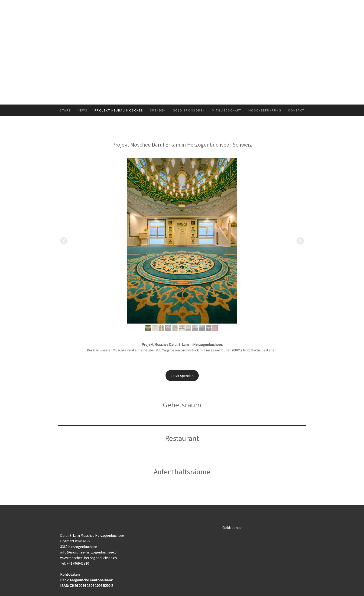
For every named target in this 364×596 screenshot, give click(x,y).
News (83, 110)
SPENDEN (158, 110)
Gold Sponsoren (189, 110)
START (65, 110)
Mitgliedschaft (227, 110)
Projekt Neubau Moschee (119, 110)
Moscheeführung (265, 110)
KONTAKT (296, 110)
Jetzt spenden (182, 376)
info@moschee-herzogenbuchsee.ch (89, 552)
